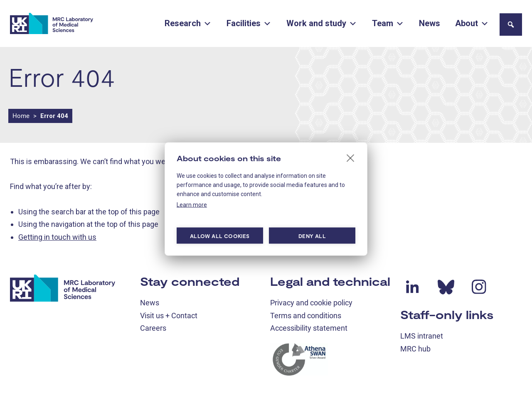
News (430, 23)
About (472, 23)
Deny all (312, 236)
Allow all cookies (220, 236)
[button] (511, 25)
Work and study (322, 23)
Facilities (249, 23)
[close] (351, 158)
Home (21, 116)
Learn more (192, 205)
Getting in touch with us (57, 237)
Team (388, 23)
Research (188, 23)
